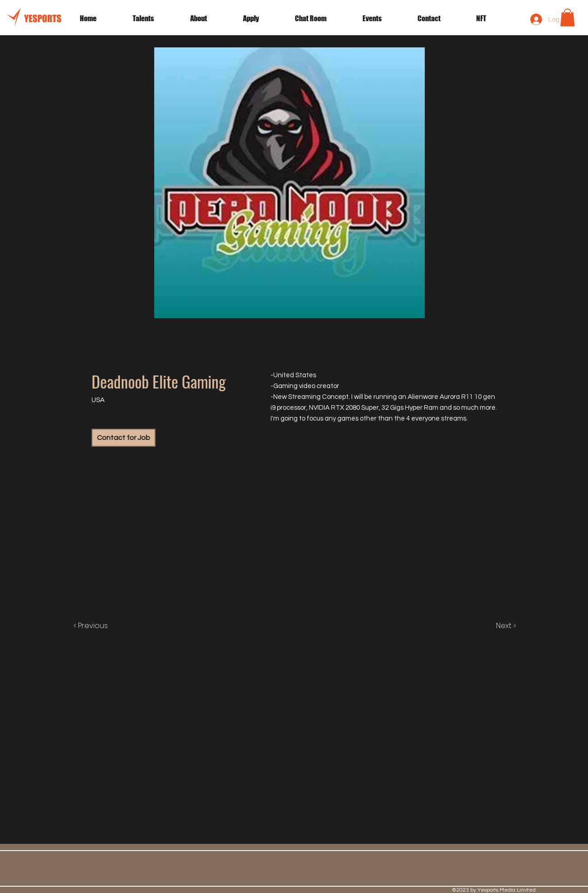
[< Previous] (100, 626)
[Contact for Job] (124, 438)
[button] (383, 19)
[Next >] (496, 626)
